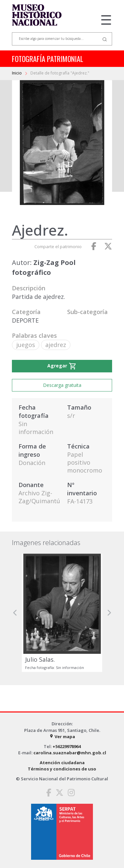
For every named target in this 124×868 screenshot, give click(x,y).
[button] (15, 613)
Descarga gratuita (62, 385)
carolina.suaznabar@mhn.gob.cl (70, 753)
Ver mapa (62, 737)
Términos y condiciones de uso (62, 769)
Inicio (17, 73)
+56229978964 (67, 746)
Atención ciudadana (62, 763)
